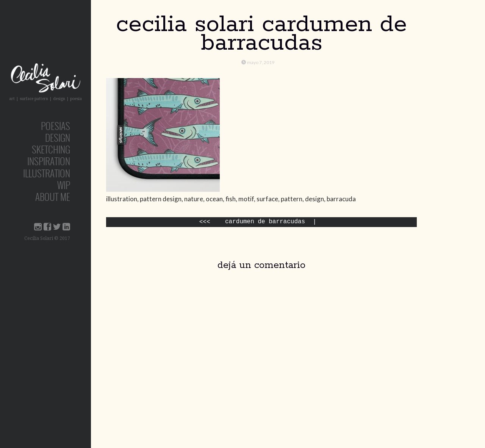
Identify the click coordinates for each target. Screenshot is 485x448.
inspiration (49, 161)
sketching (51, 149)
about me (53, 197)
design (58, 137)
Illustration (47, 173)
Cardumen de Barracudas (265, 222)
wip (64, 185)
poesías (56, 126)
